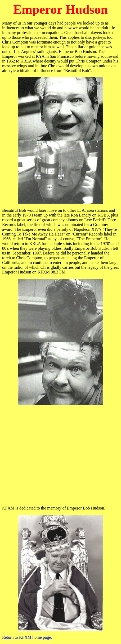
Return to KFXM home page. (27, 637)
